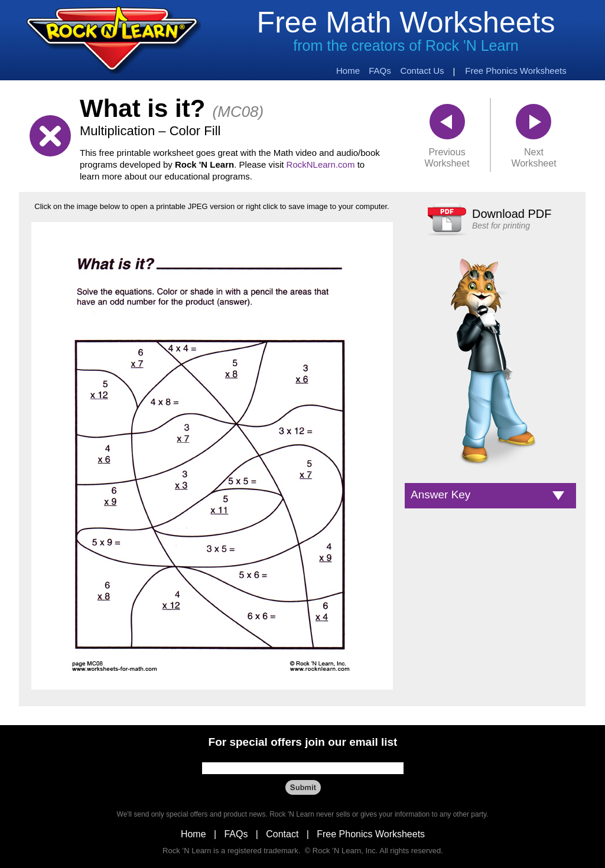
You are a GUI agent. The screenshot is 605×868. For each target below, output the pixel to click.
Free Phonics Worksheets (371, 834)
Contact (282, 834)
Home (193, 834)
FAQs (236, 834)
